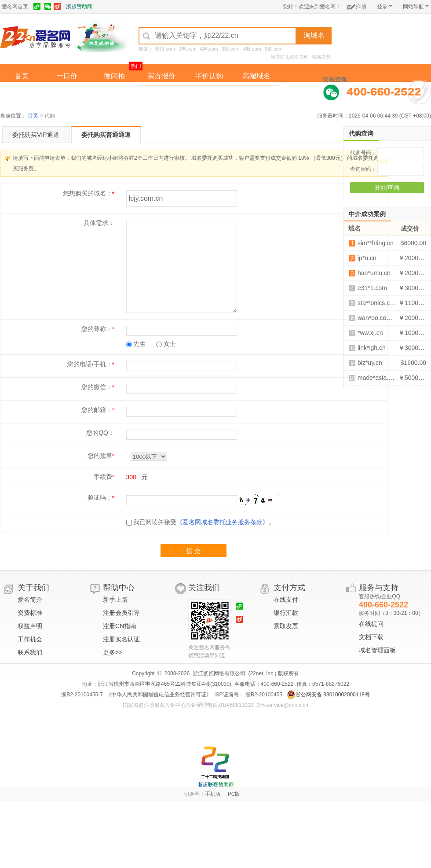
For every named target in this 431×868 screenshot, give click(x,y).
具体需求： (99, 223)
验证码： (100, 497)
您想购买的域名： (88, 193)
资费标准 (30, 613)
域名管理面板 (377, 650)
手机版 (213, 794)
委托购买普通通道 (106, 135)
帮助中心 (119, 588)
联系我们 (30, 652)
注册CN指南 (120, 626)
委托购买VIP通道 (36, 135)
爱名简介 (30, 600)
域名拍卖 (209, 94)
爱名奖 (256, 94)
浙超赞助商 (79, 7)
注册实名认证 (121, 639)
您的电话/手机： (90, 364)
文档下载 (371, 637)
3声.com (188, 49)
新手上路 (115, 600)
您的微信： (97, 387)
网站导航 (416, 7)
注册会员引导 (121, 613)
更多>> (113, 652)
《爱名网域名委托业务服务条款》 (223, 522)
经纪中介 (161, 94)
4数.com (252, 49)
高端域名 (256, 76)
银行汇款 (286, 613)
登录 (385, 7)
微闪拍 (114, 76)
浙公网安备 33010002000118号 (328, 695)
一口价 (67, 76)
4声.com (209, 49)
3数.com (231, 49)
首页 (22, 76)
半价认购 (209, 76)
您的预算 (100, 456)
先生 (136, 344)
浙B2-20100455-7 (82, 695)
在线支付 (286, 600)
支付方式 (289, 588)
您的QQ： (100, 433)
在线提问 (371, 624)
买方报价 (161, 76)
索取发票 (286, 626)
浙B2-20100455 (263, 695)
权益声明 (30, 626)
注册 (357, 6)
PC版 (234, 794)
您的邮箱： (97, 410)
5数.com (274, 49)
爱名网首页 (15, 7)
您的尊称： (97, 329)
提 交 (194, 551)
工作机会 (30, 639)
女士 (166, 344)
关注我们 (204, 588)
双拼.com (165, 49)
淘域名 (314, 35)
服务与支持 (379, 588)
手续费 (103, 477)
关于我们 (33, 588)
